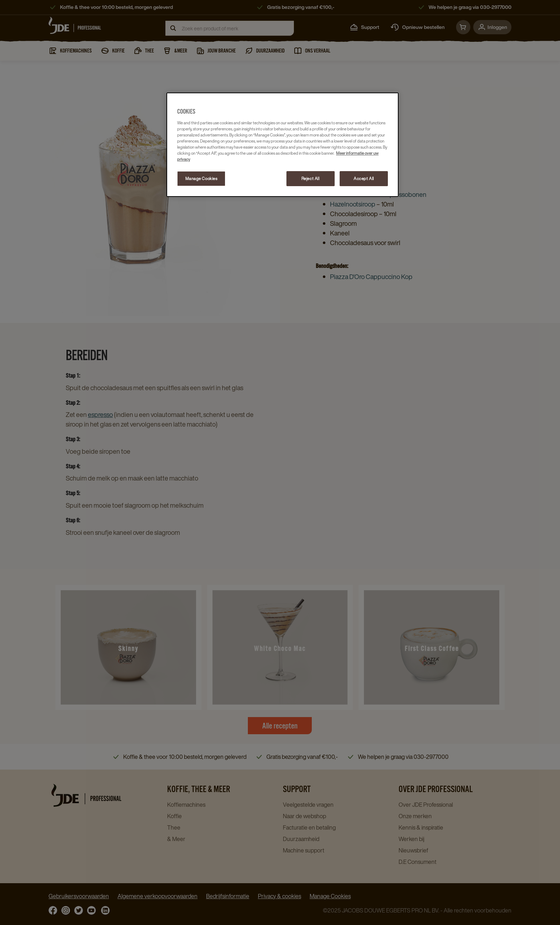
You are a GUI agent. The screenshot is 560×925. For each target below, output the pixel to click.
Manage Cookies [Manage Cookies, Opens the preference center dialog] (201, 178)
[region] (282, 145)
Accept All (364, 178)
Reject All (311, 178)
